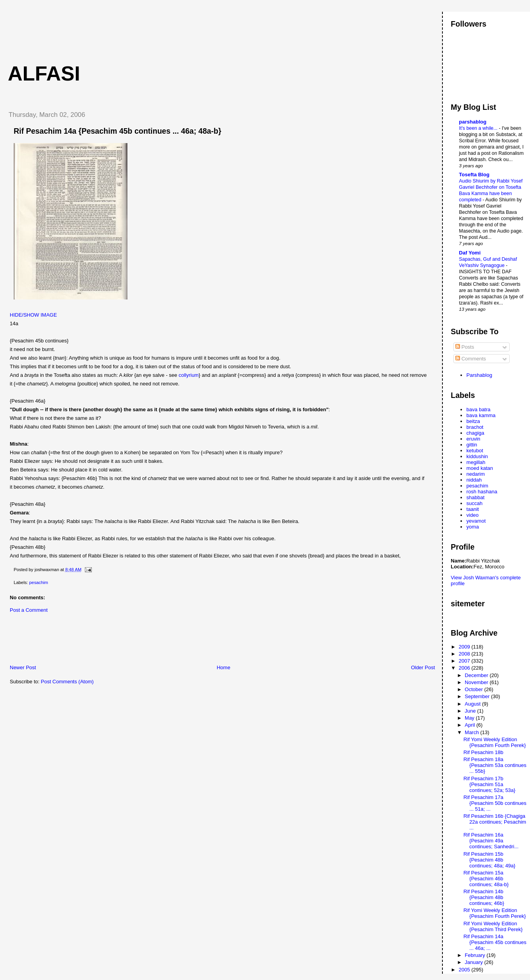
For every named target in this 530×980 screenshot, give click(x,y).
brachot (475, 427)
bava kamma (481, 415)
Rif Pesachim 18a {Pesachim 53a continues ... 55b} (495, 765)
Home (223, 667)
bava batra (478, 409)
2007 (465, 661)
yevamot (476, 521)
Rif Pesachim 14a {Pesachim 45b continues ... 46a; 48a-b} (117, 131)
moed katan (480, 468)
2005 (465, 970)
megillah (476, 462)
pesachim (39, 582)
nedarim (475, 474)
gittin (472, 445)
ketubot (475, 451)
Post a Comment (29, 610)
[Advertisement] (144, 29)
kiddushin (477, 456)
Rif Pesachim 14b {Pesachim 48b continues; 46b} (484, 897)
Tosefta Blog (474, 175)
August (473, 704)
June (471, 711)
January (474, 962)
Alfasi (44, 73)
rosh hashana (482, 492)
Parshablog (479, 375)
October (474, 689)
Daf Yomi (470, 253)
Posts (465, 347)
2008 (465, 654)
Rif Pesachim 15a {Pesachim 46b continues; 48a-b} (486, 879)
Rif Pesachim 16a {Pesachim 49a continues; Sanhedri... (491, 841)
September (478, 696)
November (477, 682)
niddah (474, 480)
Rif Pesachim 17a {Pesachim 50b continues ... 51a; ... (495, 803)
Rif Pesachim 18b (483, 752)
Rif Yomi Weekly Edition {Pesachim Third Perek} (493, 926)
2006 (465, 668)
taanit (473, 509)
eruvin (473, 439)
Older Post (423, 667)
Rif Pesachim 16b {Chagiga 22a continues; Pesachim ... (495, 822)
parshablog (473, 122)
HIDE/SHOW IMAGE (33, 315)
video (472, 515)
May (470, 718)
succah (474, 503)
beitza (473, 421)
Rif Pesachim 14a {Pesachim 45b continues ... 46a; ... (495, 942)
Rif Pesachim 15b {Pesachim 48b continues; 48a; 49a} (490, 860)
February (476, 955)
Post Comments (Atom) (67, 682)
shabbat (475, 497)
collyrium (189, 375)
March (473, 732)
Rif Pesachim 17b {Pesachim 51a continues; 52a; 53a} (490, 784)
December (477, 675)
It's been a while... (479, 128)
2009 (465, 647)
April (471, 725)
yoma (473, 527)
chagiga (475, 433)
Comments (471, 359)
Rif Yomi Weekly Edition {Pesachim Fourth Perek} (495, 742)
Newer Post (23, 667)
